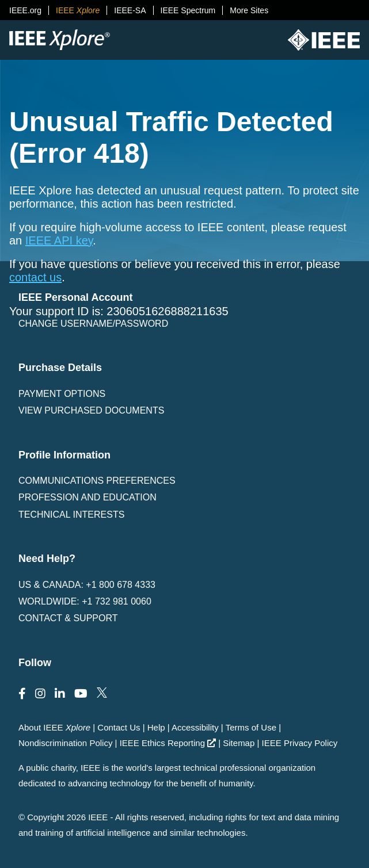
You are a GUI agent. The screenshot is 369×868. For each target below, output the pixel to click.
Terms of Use (251, 727)
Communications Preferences (97, 481)
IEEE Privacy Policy (300, 743)
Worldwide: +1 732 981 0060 (85, 601)
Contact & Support (68, 618)
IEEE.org (25, 10)
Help (156, 727)
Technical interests (71, 515)
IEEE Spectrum (188, 10)
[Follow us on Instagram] (40, 694)
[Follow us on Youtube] (81, 694)
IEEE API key (59, 240)
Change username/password (93, 324)
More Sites (249, 10)
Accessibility (195, 727)
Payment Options (62, 394)
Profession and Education (88, 497)
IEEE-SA (130, 10)
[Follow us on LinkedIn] (60, 694)
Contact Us (119, 727)
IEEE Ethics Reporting (168, 743)
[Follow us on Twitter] (102, 694)
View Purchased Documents (91, 410)
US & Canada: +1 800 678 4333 (87, 585)
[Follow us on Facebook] (22, 694)
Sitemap (239, 743)
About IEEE (54, 727)
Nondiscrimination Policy (65, 743)
